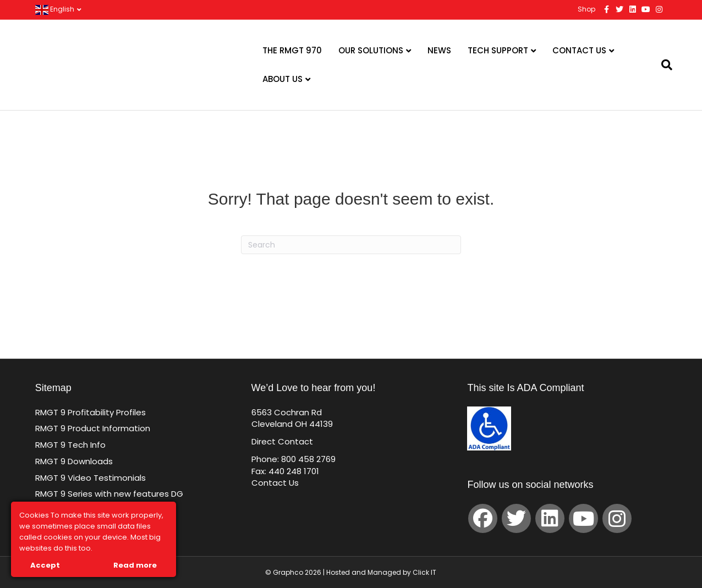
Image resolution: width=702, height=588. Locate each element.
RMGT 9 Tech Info (70, 445)
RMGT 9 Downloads (74, 461)
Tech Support (498, 50)
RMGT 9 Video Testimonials (91, 478)
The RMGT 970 (292, 50)
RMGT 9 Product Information (93, 428)
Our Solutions (371, 50)
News (439, 50)
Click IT (424, 572)
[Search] (660, 65)
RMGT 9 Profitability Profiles (91, 412)
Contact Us (579, 50)
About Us (283, 79)
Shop (586, 9)
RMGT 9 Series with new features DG (109, 494)
